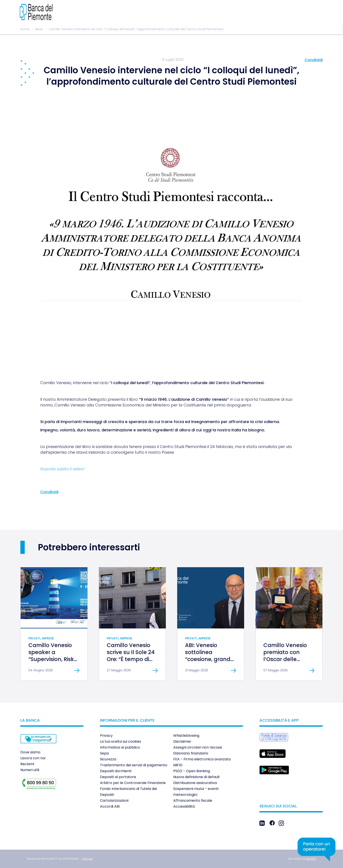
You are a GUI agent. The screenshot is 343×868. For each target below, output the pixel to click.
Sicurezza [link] (108, 759)
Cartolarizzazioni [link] (114, 801)
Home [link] (25, 29)
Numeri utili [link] (30, 770)
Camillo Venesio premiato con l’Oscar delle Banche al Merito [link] (286, 656)
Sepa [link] (104, 753)
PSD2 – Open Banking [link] (192, 771)
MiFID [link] (178, 765)
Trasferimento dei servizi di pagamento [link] (134, 765)
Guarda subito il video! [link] (62, 469)
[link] (36, 12)
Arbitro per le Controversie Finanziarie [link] (133, 783)
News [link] (39, 29)
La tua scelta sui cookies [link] (121, 741)
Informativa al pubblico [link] (120, 747)
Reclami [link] (27, 764)
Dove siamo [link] (30, 752)
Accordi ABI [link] (110, 806)
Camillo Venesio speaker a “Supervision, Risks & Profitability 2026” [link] (53, 659)
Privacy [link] (106, 736)
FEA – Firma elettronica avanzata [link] (202, 759)
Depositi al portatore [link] (118, 777)
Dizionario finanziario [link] (191, 753)
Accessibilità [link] (184, 806)
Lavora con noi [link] (33, 758)
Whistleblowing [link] (186, 736)
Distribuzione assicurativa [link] (195, 783)
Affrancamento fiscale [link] (193, 801)
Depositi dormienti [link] (116, 771)
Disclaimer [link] (182, 741)
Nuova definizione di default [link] (197, 777)
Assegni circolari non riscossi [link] (198, 747)
